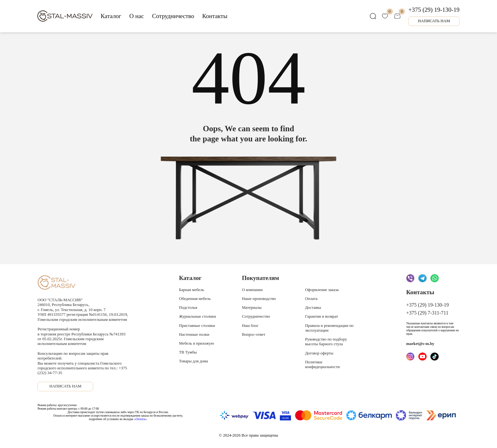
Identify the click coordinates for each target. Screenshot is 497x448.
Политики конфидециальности (322, 364)
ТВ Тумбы (188, 352)
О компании (252, 290)
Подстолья (188, 308)
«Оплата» (140, 419)
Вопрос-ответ (254, 334)
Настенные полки (194, 334)
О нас (137, 16)
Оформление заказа (322, 290)
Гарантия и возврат (321, 316)
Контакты (215, 16)
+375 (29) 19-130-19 (434, 10)
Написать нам (434, 21)
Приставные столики (197, 326)
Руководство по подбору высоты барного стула (326, 342)
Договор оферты (319, 353)
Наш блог (250, 326)
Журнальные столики (197, 316)
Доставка (313, 308)
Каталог (111, 16)
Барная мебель (192, 290)
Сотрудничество (173, 16)
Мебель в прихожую (197, 343)
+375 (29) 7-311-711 (427, 313)
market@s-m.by (420, 344)
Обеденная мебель (195, 299)
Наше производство (259, 299)
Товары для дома (194, 361)
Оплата (311, 299)
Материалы (252, 308)
